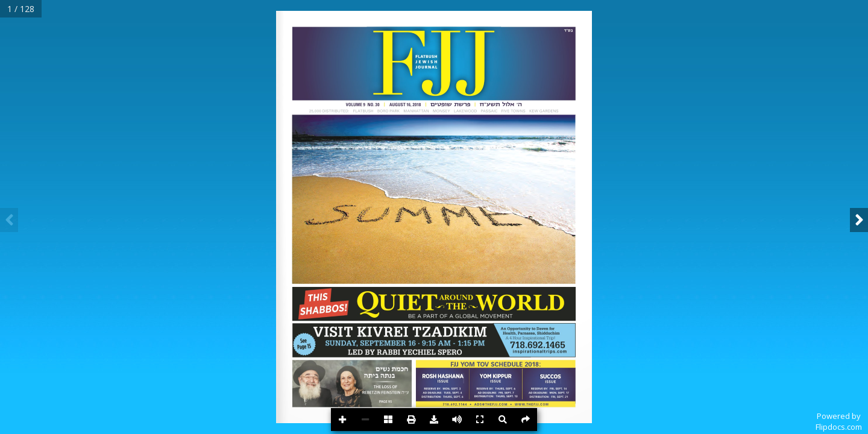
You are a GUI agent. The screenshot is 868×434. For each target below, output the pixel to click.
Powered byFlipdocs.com (839, 421)
